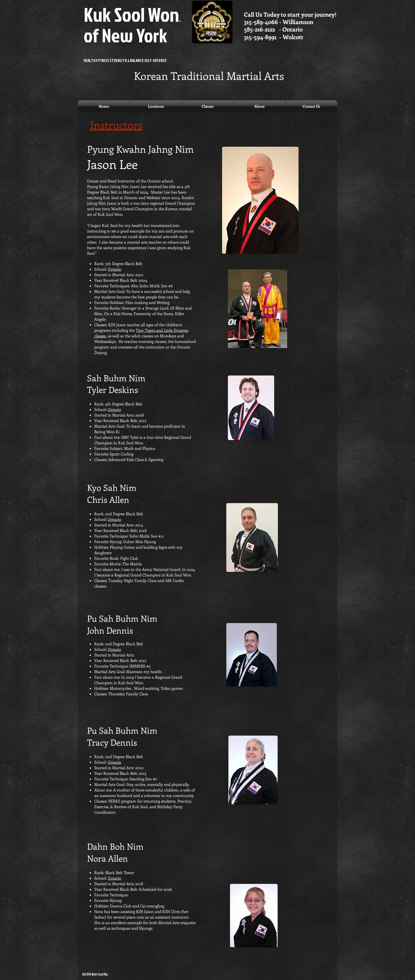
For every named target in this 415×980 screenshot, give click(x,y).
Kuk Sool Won (132, 24)
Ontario (114, 269)
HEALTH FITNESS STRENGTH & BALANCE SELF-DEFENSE (125, 61)
